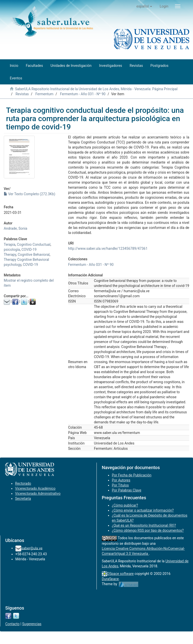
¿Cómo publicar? (125, 505)
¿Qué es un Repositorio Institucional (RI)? (144, 525)
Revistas (22, 94)
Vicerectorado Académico (35, 488)
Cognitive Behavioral (34, 255)
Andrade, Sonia (15, 228)
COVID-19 (29, 250)
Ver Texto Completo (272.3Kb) (30, 194)
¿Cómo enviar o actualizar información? (143, 510)
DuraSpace (110, 579)
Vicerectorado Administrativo (38, 493)
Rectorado (23, 483)
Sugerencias (32, 624)
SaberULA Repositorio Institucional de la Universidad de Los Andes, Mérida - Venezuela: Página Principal (96, 89)
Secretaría (23, 499)
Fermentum (44, 94)
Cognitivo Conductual (34, 244)
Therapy (10, 255)
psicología (12, 250)
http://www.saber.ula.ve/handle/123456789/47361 (108, 249)
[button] (144, 6)
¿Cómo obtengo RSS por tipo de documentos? (148, 530)
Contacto (12, 624)
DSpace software (120, 574)
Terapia (10, 244)
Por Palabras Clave (127, 490)
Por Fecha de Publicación (132, 475)
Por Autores (121, 480)
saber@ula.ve (32, 548)
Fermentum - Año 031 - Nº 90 (83, 94)
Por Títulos (120, 485)
